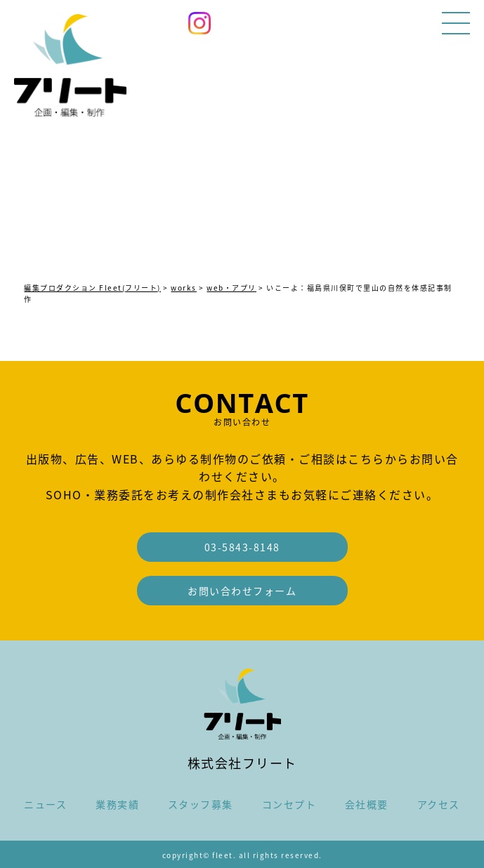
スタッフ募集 (201, 804)
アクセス (439, 804)
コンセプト (289, 804)
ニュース (45, 804)
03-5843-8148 (242, 547)
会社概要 (367, 804)
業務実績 (117, 804)
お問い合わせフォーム (242, 591)
